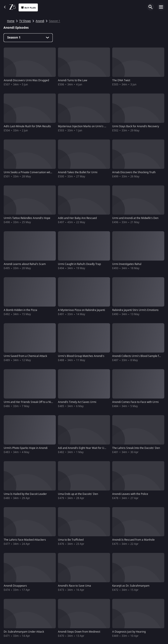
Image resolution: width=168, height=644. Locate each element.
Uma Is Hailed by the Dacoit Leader (25, 494)
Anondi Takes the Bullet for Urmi (78, 172)
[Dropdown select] (28, 38)
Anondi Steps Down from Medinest (79, 632)
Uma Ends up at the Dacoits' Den (78, 494)
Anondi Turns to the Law (73, 80)
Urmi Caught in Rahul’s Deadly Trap (79, 264)
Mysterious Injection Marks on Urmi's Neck (84, 126)
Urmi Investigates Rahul (127, 264)
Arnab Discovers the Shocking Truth (134, 172)
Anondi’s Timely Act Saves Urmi (77, 402)
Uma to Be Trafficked (71, 540)
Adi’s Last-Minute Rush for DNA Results (27, 126)
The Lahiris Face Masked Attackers (25, 540)
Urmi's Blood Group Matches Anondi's (81, 356)
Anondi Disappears (15, 586)
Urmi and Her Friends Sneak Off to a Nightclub (32, 402)
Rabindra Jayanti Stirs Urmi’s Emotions (135, 310)
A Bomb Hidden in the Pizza (20, 310)
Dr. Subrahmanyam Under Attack (24, 632)
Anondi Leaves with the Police (130, 494)
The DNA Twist (121, 80)
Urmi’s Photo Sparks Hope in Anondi (26, 448)
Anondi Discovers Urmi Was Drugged (26, 80)
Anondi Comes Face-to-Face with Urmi (135, 402)
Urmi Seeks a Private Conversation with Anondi (32, 172)
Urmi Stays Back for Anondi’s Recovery (136, 126)
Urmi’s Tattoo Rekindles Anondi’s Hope (27, 218)
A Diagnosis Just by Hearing (129, 632)
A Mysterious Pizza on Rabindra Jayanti (81, 310)
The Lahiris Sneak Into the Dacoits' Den (136, 448)
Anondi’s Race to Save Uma (74, 586)
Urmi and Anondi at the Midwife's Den (135, 218)
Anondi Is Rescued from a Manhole (133, 540)
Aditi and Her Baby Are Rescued (77, 218)
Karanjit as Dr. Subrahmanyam (131, 586)
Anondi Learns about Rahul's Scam (25, 264)
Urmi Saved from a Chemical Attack (25, 356)
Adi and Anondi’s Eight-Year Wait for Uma (83, 448)
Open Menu (161, 7)
